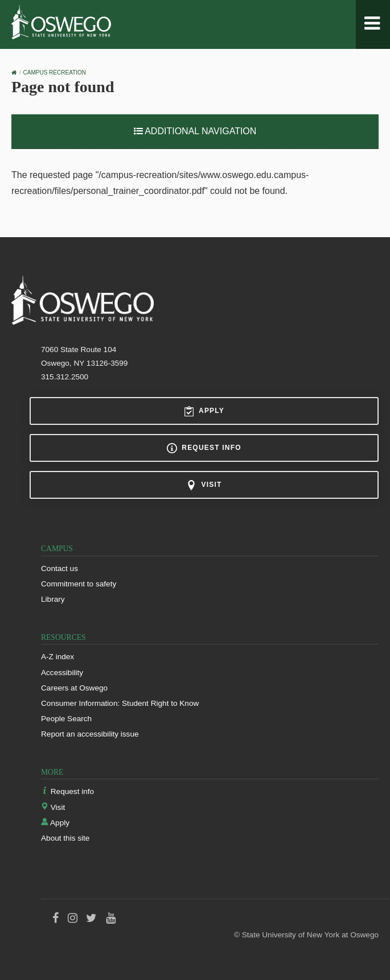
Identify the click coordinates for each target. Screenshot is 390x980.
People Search (66, 719)
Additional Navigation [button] (195, 131)
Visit (204, 485)
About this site (65, 838)
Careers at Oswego (74, 688)
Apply (204, 411)
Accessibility (62, 673)
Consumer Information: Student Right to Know (120, 703)
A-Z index (58, 657)
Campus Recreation (55, 73)
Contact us (59, 568)
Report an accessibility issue (90, 734)
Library (53, 599)
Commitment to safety (79, 584)
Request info (204, 448)
